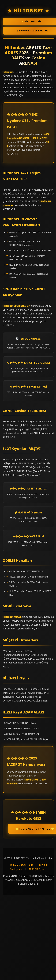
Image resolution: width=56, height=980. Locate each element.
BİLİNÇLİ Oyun (36, 869)
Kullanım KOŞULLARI (22, 865)
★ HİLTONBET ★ (28, 10)
